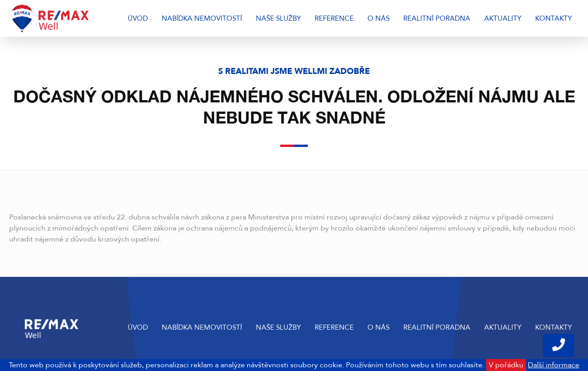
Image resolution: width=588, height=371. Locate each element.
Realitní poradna (437, 18)
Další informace (554, 365)
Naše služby (278, 18)
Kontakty (554, 18)
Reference (334, 18)
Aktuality (503, 18)
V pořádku (506, 365)
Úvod (138, 18)
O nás (379, 18)
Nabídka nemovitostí (202, 18)
